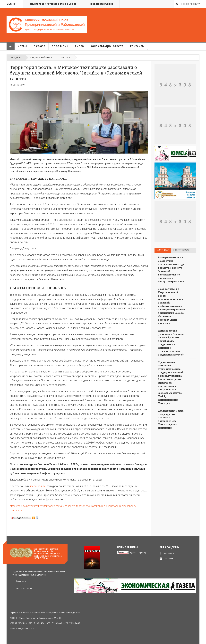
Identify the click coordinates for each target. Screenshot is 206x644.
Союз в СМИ (60, 46)
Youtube (167, 558)
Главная (10, 46)
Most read (163, 250)
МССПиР (11, 4)
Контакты (139, 48)
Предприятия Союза (101, 4)
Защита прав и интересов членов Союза (53, 4)
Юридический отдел (41, 58)
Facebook (167, 553)
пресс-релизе (38, 486)
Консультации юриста (107, 46)
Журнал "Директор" (138, 553)
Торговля (65, 58)
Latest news (181, 250)
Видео (79, 46)
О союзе (41, 48)
